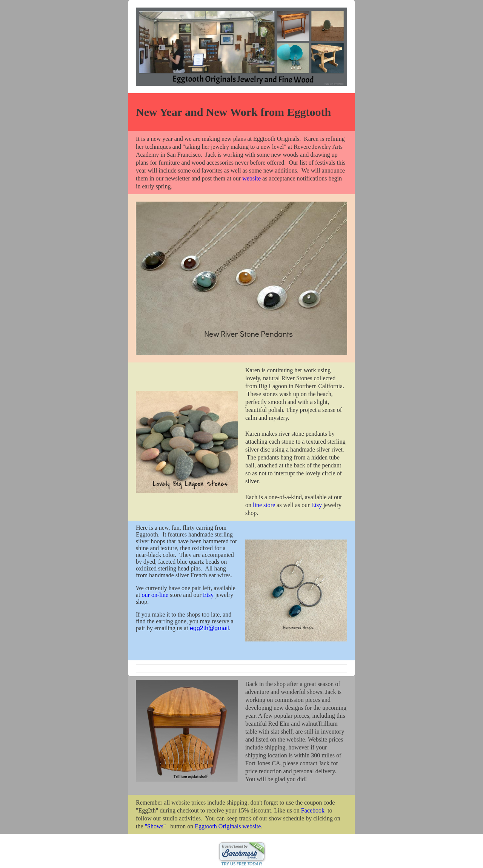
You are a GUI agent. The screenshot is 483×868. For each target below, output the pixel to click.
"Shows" (155, 826)
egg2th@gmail (209, 628)
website (251, 178)
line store (264, 505)
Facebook (313, 810)
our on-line (155, 595)
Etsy (317, 505)
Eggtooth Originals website (228, 826)
